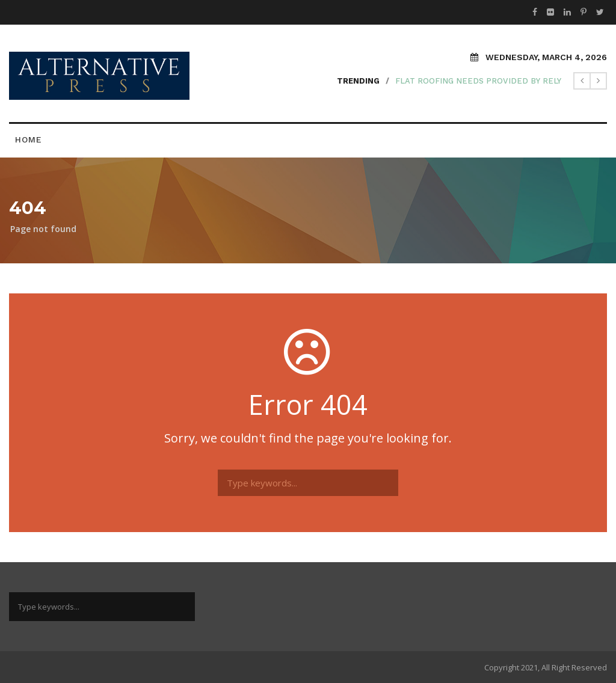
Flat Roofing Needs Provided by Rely (478, 81)
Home (29, 139)
